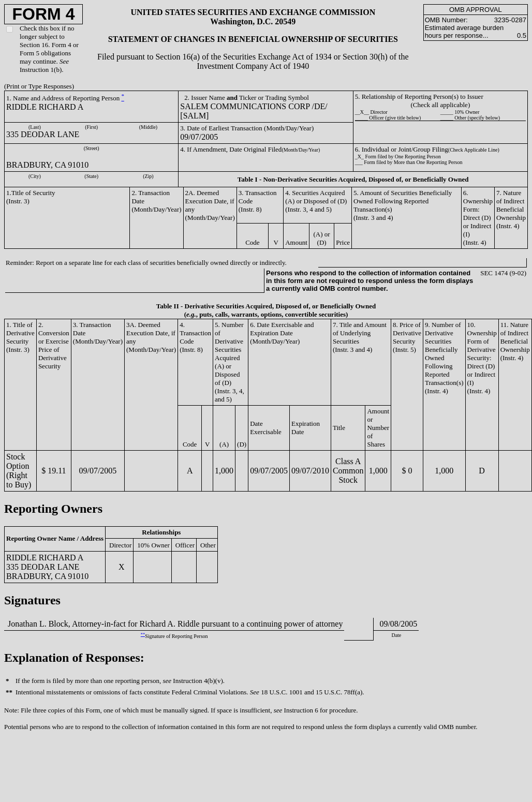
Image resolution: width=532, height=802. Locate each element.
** (143, 635)
